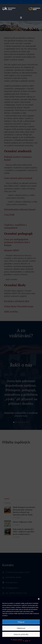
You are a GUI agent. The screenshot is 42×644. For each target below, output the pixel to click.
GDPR (27, 641)
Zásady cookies (17, 640)
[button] (39, 599)
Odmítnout (21, 628)
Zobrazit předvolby (21, 634)
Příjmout (21, 622)
